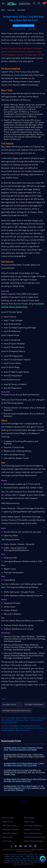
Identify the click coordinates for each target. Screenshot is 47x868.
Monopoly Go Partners (11, 829)
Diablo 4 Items (29, 822)
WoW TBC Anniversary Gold (35, 837)
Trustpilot (23, 800)
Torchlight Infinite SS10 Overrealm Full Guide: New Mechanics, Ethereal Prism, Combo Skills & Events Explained (23, 720)
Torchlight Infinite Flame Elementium (17, 711)
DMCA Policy (30, 856)
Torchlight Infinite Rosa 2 (34, 704)
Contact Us (38, 858)
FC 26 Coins (7, 841)
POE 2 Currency (8, 818)
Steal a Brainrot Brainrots (33, 833)
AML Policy (27, 858)
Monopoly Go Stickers (32, 829)
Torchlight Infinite (9, 704)
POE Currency (29, 818)
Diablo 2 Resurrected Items (34, 841)
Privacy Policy (19, 856)
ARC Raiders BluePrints (33, 826)
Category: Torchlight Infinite (23, 26)
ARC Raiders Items (9, 826)
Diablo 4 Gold (8, 822)
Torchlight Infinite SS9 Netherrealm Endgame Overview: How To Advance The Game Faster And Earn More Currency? (22, 728)
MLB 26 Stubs (8, 837)
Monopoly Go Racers (10, 833)
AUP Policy (17, 858)
